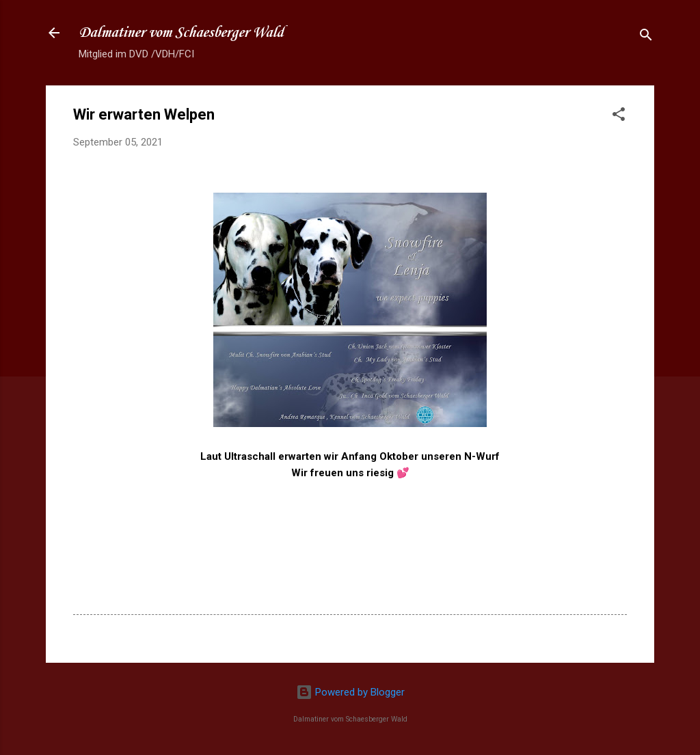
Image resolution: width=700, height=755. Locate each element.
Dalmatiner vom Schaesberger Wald (181, 33)
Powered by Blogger (350, 692)
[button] (619, 116)
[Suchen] (646, 37)
